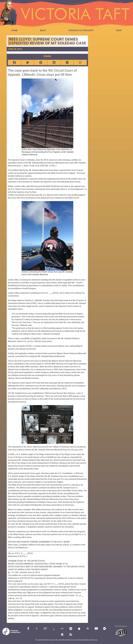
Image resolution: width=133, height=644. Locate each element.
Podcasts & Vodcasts (81, 30)
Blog (43, 30)
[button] (14, 62)
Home (14, 30)
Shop (119, 30)
